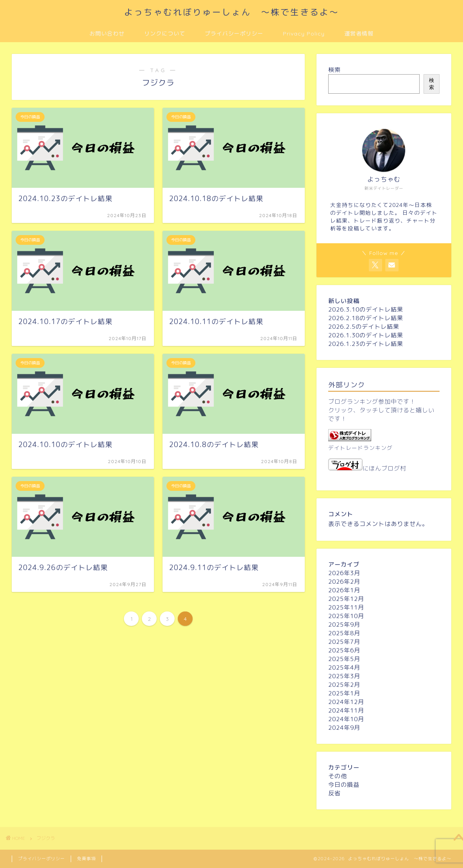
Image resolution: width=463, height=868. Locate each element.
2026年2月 (344, 582)
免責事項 (86, 859)
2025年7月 (344, 642)
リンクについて (165, 34)
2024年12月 (346, 702)
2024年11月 (346, 710)
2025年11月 (346, 607)
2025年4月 (344, 667)
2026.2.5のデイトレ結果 (364, 327)
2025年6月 (344, 650)
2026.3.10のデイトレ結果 (366, 309)
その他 (338, 776)
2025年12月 (346, 599)
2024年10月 (346, 719)
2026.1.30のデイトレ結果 (366, 335)
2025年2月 (344, 685)
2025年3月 (344, 676)
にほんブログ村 (367, 468)
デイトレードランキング (360, 448)
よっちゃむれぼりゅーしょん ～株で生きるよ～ (232, 12)
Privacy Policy (304, 34)
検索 (334, 70)
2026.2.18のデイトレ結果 (366, 318)
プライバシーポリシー (234, 34)
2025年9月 (344, 625)
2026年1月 (344, 590)
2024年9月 (344, 728)
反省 (334, 793)
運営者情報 (359, 34)
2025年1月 (344, 693)
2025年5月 (344, 659)
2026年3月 (344, 573)
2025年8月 (344, 633)
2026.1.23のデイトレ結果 (366, 344)
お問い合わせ (107, 34)
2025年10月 (346, 616)
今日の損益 (344, 785)
